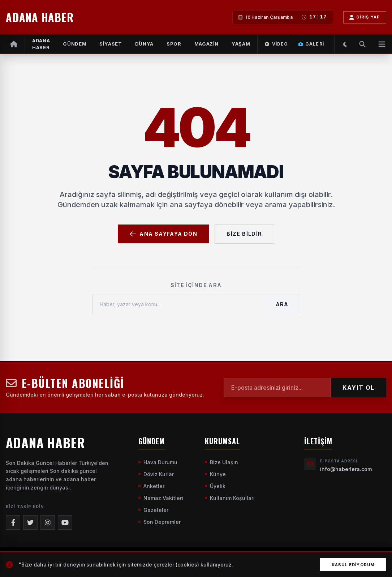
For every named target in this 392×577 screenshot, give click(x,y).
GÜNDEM (75, 44)
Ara (282, 304)
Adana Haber (41, 44)
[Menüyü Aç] (382, 44)
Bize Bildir (244, 234)
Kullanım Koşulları (230, 498)
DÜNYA (144, 44)
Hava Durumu (158, 462)
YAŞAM (241, 44)
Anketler (151, 486)
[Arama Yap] (362, 44)
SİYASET (111, 44)
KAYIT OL (359, 388)
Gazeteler (153, 510)
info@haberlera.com (346, 469)
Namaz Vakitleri (161, 498)
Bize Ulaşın (221, 462)
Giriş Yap (365, 17)
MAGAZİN (207, 44)
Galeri (311, 44)
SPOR (174, 44)
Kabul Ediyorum (353, 565)
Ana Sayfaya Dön (163, 234)
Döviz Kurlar (156, 474)
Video (276, 44)
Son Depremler (160, 522)
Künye (215, 474)
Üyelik (215, 486)
